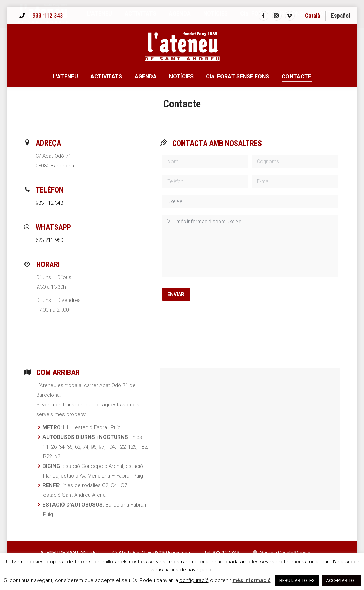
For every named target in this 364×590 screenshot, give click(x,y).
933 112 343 (48, 16)
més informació (252, 580)
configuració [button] (194, 580)
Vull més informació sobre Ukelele (250, 246)
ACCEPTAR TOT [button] (341, 581)
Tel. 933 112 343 (222, 553)
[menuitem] (313, 16)
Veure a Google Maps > (285, 553)
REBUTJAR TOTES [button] (297, 581)
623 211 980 (49, 240)
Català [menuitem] (313, 16)
